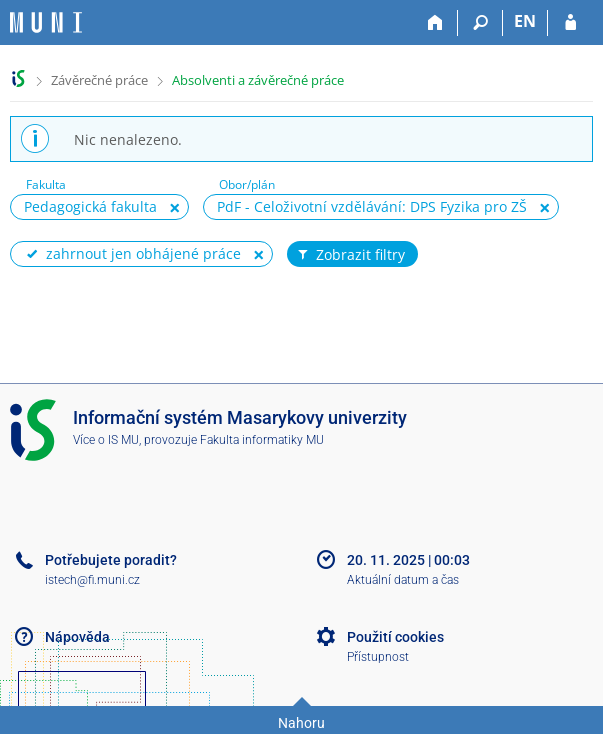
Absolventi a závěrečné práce (258, 80)
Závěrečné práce (99, 80)
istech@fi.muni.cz (92, 580)
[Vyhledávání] (480, 23)
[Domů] (435, 23)
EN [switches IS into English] (525, 21)
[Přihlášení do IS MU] (570, 23)
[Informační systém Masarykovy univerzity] (46, 22)
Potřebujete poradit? (111, 560)
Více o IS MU (106, 440)
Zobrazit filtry (350, 255)
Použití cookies (395, 637)
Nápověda (77, 637)
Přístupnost (378, 657)
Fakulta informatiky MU (262, 440)
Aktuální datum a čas (403, 580)
